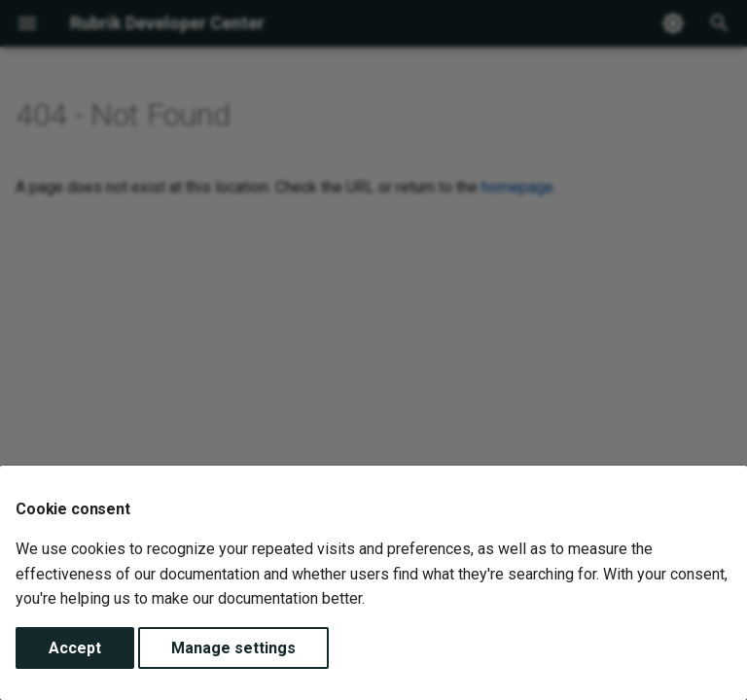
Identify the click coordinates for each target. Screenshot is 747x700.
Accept (75, 648)
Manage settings (233, 648)
